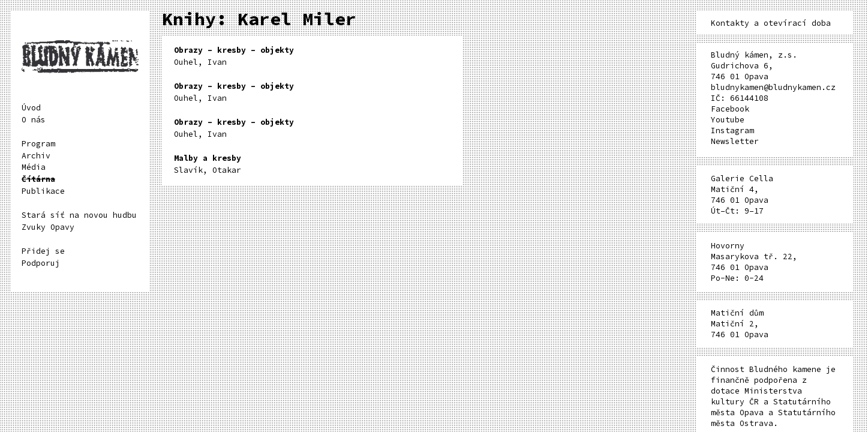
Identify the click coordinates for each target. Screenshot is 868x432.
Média (34, 167)
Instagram (732, 130)
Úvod (31, 108)
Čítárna (38, 179)
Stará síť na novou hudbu (79, 215)
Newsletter (735, 141)
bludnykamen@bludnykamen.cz (773, 87)
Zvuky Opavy (48, 227)
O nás (34, 120)
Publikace (43, 191)
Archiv (36, 156)
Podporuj (41, 263)
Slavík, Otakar (208, 164)
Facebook (730, 109)
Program (38, 144)
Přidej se (43, 251)
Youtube (728, 120)
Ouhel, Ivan (234, 56)
